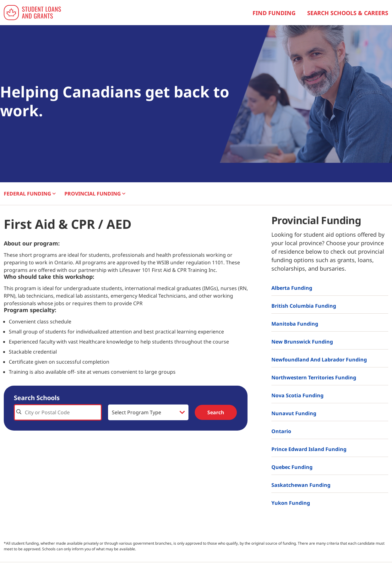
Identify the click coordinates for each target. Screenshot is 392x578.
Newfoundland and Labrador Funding (319, 360)
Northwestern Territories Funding (314, 377)
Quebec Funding (292, 467)
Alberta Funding (292, 288)
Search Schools (37, 398)
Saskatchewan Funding (301, 485)
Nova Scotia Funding (297, 395)
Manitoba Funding (295, 324)
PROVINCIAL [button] (95, 194)
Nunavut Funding (294, 413)
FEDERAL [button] (30, 194)
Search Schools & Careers (348, 13)
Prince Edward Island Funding (309, 449)
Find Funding (274, 13)
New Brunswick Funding (302, 342)
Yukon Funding (291, 503)
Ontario (281, 431)
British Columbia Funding (304, 306)
